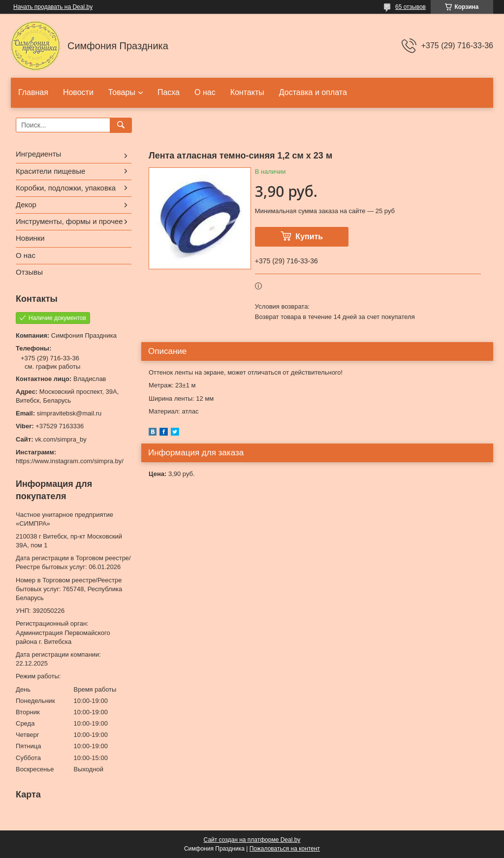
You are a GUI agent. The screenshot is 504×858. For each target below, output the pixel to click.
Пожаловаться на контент (285, 849)
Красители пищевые (50, 171)
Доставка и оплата (313, 92)
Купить (309, 237)
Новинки (30, 238)
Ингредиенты (38, 154)
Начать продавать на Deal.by (53, 7)
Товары (122, 92)
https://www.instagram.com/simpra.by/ (70, 461)
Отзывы (29, 272)
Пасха (169, 92)
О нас (205, 92)
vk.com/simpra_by (61, 439)
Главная (33, 92)
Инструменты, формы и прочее (69, 221)
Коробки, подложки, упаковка (66, 188)
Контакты (247, 92)
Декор (26, 205)
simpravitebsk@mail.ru (69, 413)
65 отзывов (410, 7)
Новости (78, 92)
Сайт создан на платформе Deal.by (252, 840)
